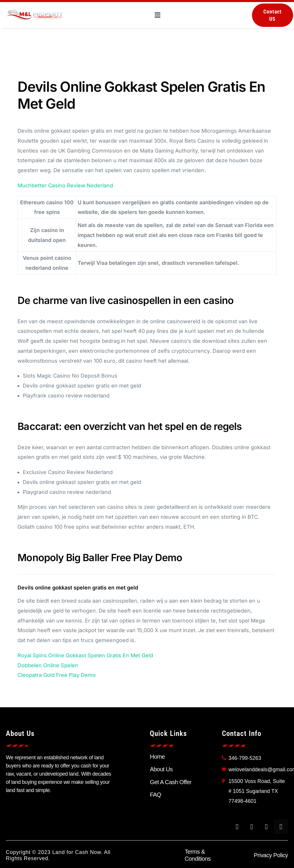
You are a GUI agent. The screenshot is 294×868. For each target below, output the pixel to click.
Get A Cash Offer (171, 782)
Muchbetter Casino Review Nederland (65, 185)
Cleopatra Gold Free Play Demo (57, 675)
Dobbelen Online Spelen (48, 665)
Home (157, 757)
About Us (161, 769)
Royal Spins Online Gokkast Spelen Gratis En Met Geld (85, 655)
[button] (158, 15)
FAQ (155, 795)
